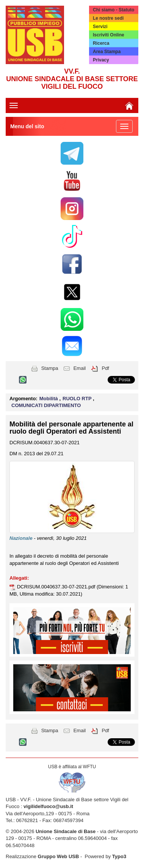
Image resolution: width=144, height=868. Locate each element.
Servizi (100, 27)
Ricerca (101, 43)
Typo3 (119, 856)
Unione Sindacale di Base (66, 831)
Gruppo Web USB (59, 856)
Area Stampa (107, 52)
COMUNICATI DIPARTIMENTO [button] (46, 405)
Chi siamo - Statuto (113, 10)
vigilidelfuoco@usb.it (48, 806)
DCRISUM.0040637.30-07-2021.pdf (57, 587)
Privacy (101, 60)
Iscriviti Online (109, 35)
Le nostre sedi (108, 18)
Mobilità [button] (49, 399)
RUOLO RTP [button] (78, 399)
